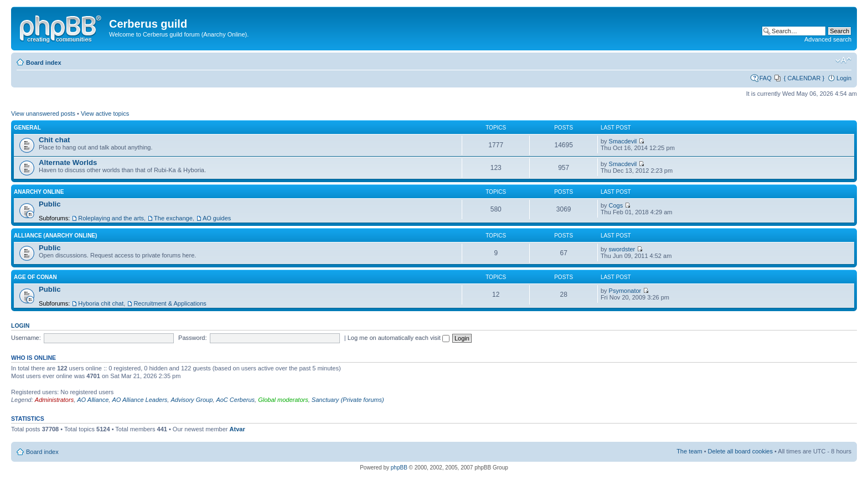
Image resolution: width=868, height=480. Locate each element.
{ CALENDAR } (804, 78)
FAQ (766, 78)
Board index (44, 63)
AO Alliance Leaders (139, 400)
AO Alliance (93, 400)
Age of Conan (35, 277)
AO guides (217, 218)
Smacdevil (623, 141)
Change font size (843, 60)
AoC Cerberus (235, 400)
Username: (26, 338)
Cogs (616, 205)
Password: (192, 338)
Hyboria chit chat (101, 303)
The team (689, 451)
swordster (622, 249)
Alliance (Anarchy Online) (55, 236)
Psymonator (625, 291)
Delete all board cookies (740, 451)
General (27, 128)
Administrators (54, 400)
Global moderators (283, 400)
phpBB (399, 468)
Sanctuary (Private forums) (348, 400)
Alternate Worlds (68, 162)
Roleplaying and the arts (111, 218)
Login (844, 78)
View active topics (105, 113)
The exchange (173, 218)
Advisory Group (192, 400)
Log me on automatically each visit (399, 338)
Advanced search (828, 39)
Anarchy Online (39, 192)
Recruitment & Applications (170, 303)
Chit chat (54, 140)
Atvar (237, 429)
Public (50, 204)
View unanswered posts (43, 113)
